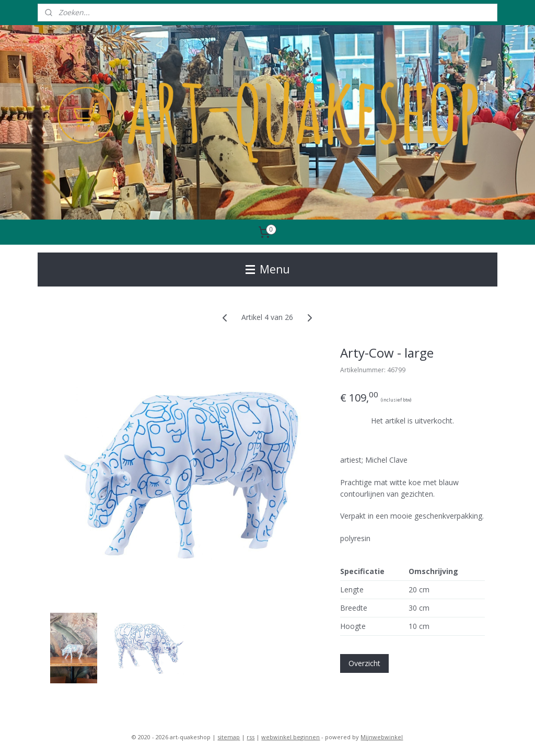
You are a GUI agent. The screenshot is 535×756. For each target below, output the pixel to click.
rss (251, 737)
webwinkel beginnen (290, 737)
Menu (268, 269)
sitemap (229, 737)
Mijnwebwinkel (382, 737)
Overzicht (364, 664)
